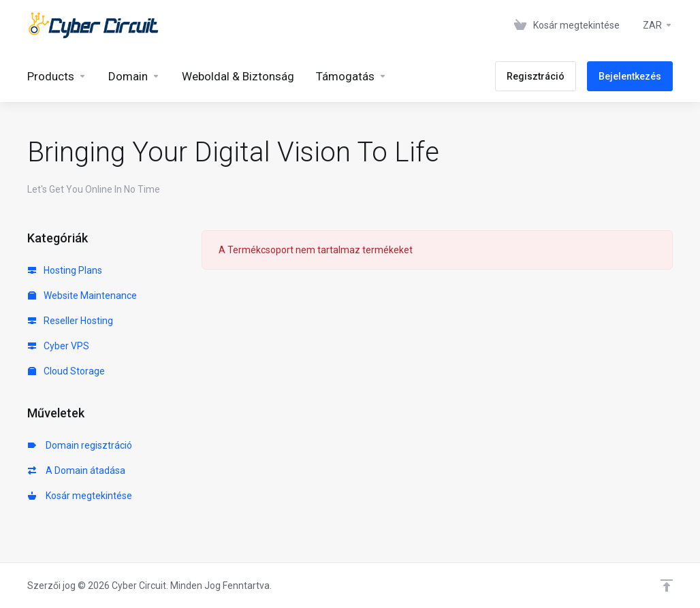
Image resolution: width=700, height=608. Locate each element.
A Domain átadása (77, 470)
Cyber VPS (59, 346)
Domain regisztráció (80, 445)
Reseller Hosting (70, 321)
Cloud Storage (66, 371)
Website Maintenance (82, 295)
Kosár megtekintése (80, 496)
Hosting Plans (65, 270)
